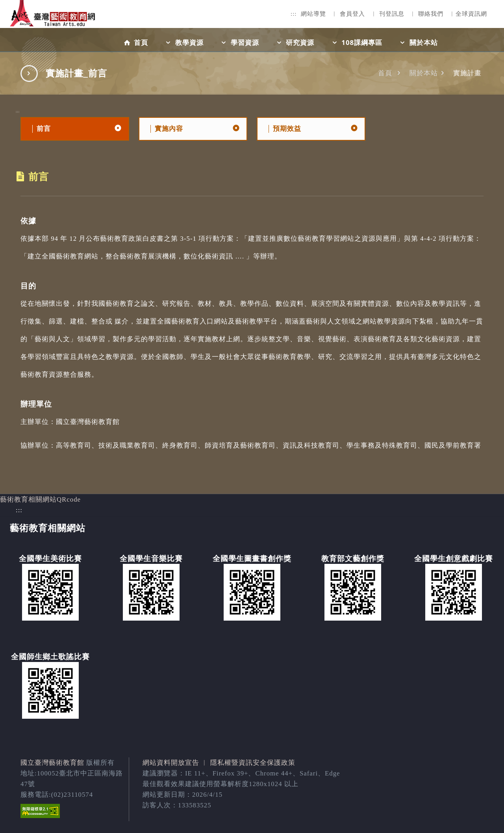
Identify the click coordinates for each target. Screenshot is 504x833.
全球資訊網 (471, 14)
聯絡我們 (431, 14)
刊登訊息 (392, 14)
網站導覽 (313, 14)
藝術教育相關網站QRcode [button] (40, 499)
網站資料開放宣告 (171, 763)
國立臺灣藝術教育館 (52, 763)
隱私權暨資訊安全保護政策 (253, 763)
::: (294, 14)
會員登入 (352, 14)
